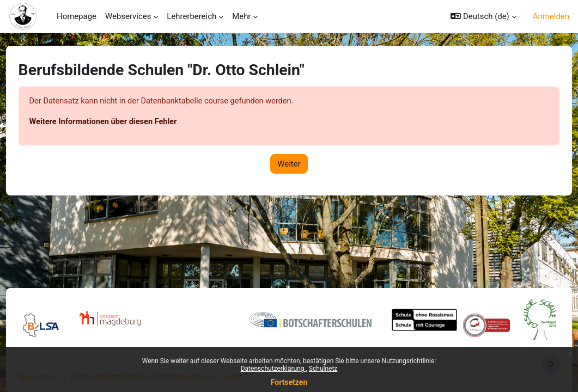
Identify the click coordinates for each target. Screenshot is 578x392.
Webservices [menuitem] (128, 16)
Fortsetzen (289, 382)
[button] (483, 16)
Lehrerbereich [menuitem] (191, 16)
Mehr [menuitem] (241, 16)
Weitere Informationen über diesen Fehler (125, 122)
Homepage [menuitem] (77, 16)
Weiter (289, 164)
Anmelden (551, 16)
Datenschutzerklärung (273, 369)
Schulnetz (323, 369)
